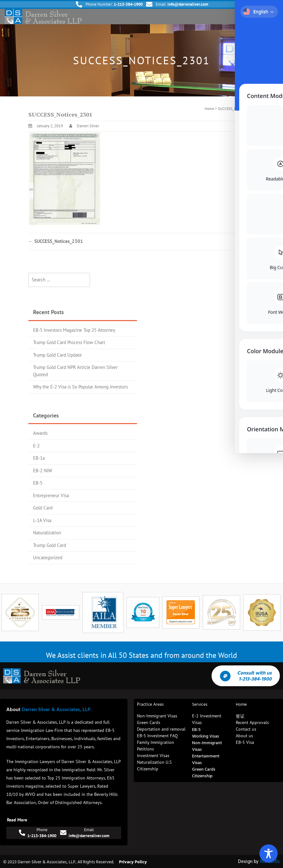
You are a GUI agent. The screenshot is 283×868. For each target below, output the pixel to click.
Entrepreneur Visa (51, 495)
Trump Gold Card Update (57, 355)
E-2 (36, 446)
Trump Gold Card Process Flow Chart (69, 342)
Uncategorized (48, 558)
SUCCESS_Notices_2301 (56, 241)
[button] (273, 17)
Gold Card (43, 508)
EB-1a (39, 458)
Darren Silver (88, 126)
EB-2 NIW (42, 471)
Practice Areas (150, 704)
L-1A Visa (42, 520)
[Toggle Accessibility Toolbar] (269, 854)
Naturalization (47, 533)
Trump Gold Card (50, 545)
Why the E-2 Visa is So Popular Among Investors (80, 387)
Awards (40, 433)
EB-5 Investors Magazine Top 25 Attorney (74, 330)
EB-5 (38, 483)
